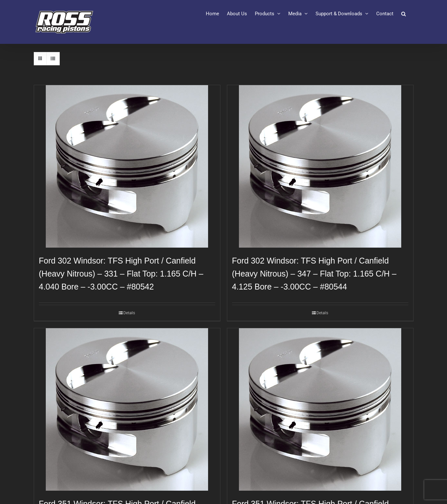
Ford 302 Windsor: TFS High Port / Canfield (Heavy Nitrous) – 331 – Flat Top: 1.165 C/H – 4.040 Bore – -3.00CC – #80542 (121, 274)
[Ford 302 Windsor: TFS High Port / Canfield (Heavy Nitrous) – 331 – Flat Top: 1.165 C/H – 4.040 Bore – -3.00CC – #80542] (127, 166)
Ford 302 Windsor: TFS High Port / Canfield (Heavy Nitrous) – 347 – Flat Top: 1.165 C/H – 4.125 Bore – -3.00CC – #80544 (314, 274)
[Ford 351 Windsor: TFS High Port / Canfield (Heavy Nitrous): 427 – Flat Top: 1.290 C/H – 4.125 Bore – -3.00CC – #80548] (320, 409)
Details (129, 313)
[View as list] (53, 59)
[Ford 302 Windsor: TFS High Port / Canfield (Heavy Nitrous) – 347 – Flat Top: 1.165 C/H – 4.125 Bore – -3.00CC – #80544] (320, 166)
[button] (404, 14)
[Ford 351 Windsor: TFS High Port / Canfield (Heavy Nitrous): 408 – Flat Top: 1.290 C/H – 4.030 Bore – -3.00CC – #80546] (127, 409)
